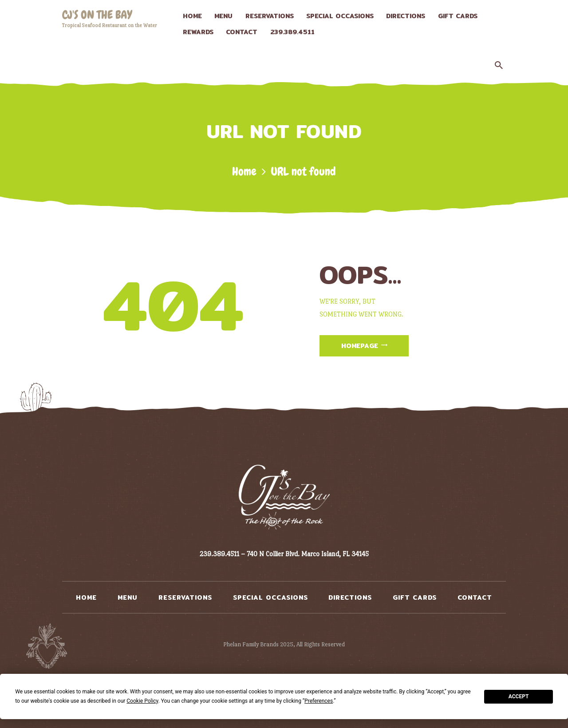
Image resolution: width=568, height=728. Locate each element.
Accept (519, 696)
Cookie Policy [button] (142, 701)
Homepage (360, 346)
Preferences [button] (319, 701)
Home (244, 172)
